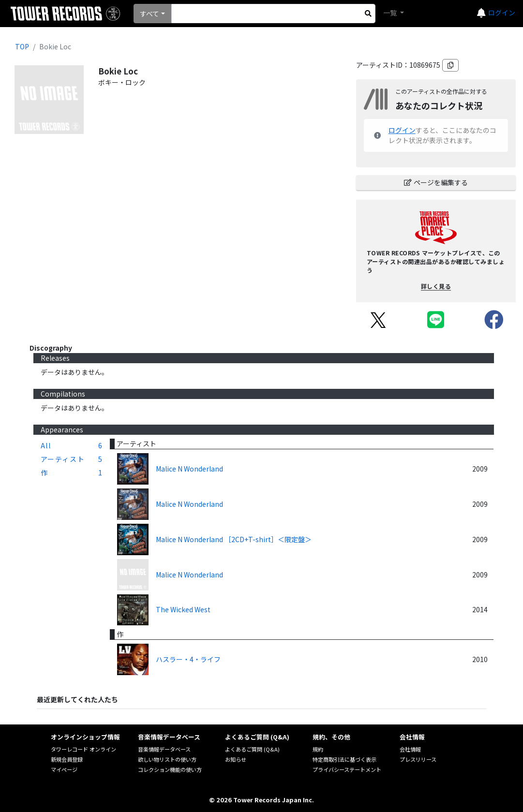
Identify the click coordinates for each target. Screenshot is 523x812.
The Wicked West (183, 609)
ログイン (502, 13)
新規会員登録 (67, 759)
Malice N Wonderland (189, 469)
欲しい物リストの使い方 (167, 759)
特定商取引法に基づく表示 (344, 759)
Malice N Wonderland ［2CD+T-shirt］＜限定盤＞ (234, 539)
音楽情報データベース (164, 749)
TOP (22, 46)
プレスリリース (418, 759)
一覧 (391, 13)
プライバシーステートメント (347, 769)
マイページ (64, 769)
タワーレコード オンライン (83, 749)
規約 (318, 749)
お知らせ (236, 759)
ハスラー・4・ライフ (188, 659)
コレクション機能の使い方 (170, 769)
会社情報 (410, 749)
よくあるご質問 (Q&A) (252, 749)
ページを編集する (436, 182)
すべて (149, 14)
